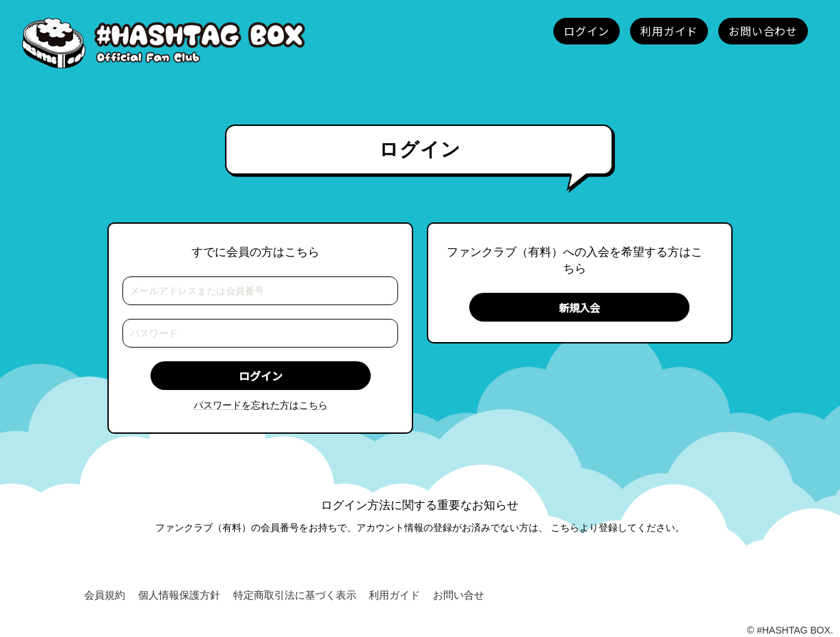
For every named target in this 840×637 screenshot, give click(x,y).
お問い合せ (459, 596)
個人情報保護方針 (179, 596)
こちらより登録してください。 (618, 528)
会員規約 (105, 596)
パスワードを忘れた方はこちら (261, 405)
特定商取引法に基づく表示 (295, 596)
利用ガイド (394, 596)
